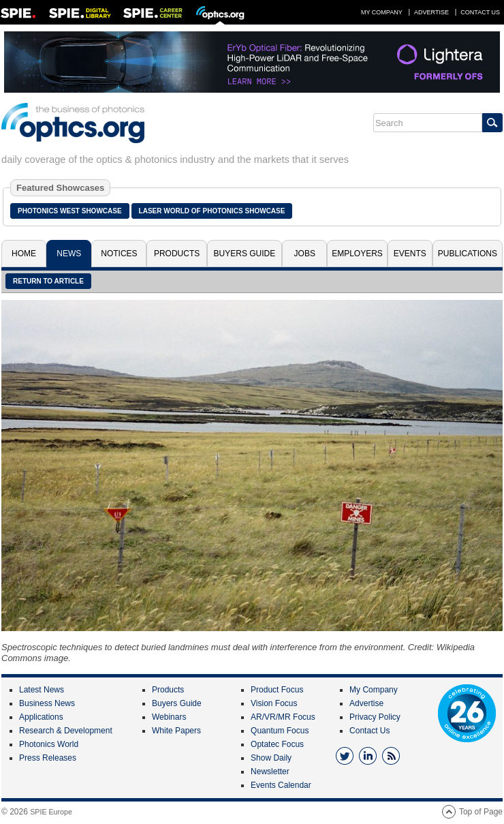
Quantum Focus (280, 731)
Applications (41, 717)
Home (24, 254)
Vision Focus (274, 703)
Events (410, 254)
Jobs (305, 254)
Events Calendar (281, 785)
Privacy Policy (375, 717)
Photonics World (49, 744)
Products (177, 254)
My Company (382, 12)
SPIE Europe (51, 812)
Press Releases (48, 758)
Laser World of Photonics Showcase (212, 211)
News (69, 254)
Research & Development (66, 731)
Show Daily (271, 758)
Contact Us (480, 12)
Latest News (42, 690)
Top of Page (481, 812)
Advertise (431, 12)
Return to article (48, 281)
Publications (468, 254)
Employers (357, 254)
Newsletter (270, 772)
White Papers (176, 731)
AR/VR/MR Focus (283, 717)
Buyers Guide (245, 254)
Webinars (169, 717)
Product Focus (277, 690)
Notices (119, 254)
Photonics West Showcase (70, 211)
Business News (47, 703)
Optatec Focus (277, 744)
